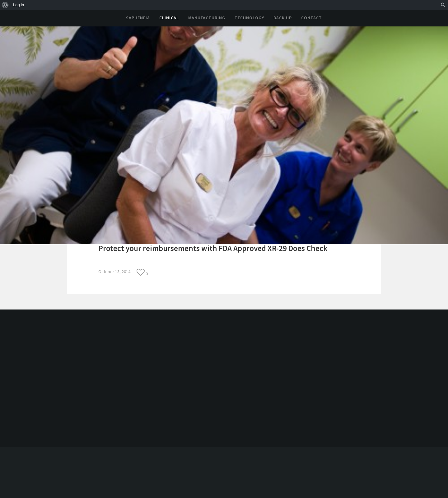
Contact (312, 18)
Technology (249, 18)
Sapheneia (138, 18)
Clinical (169, 18)
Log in (19, 5)
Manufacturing (207, 18)
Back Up (283, 18)
